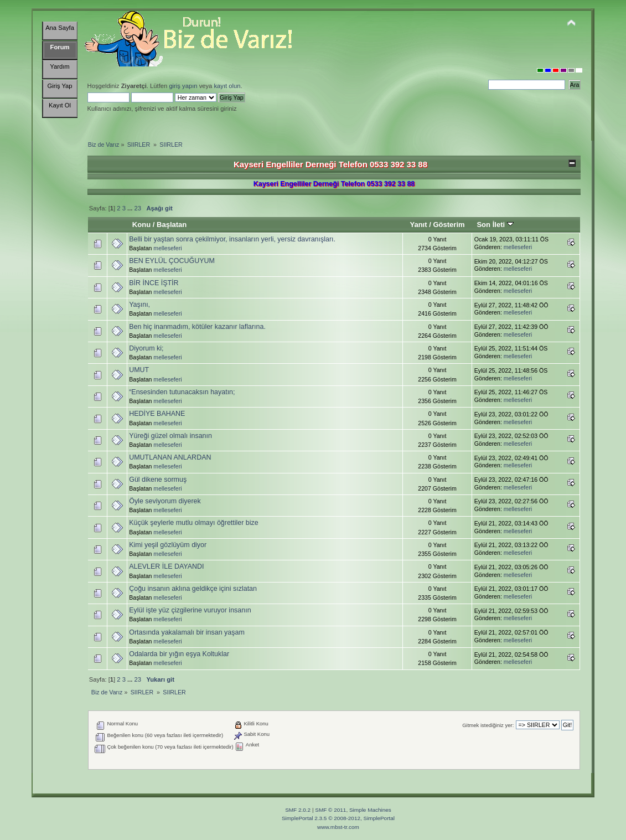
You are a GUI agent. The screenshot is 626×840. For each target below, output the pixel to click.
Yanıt (418, 225)
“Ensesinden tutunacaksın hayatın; (182, 392)
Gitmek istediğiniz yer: (488, 725)
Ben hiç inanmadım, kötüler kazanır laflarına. (197, 327)
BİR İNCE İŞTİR (154, 283)
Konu (141, 225)
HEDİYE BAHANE (157, 414)
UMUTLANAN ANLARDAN (170, 457)
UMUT (139, 370)
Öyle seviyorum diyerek (165, 501)
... (131, 208)
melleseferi (167, 248)
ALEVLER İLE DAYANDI (166, 566)
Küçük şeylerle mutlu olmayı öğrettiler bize (194, 523)
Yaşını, (139, 305)
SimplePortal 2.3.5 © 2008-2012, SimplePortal (338, 818)
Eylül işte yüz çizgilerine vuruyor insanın (190, 610)
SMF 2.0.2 (298, 810)
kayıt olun (227, 86)
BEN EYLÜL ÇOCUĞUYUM (172, 261)
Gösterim (449, 225)
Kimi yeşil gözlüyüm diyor (168, 545)
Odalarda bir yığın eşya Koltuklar (179, 654)
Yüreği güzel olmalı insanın (170, 436)
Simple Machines (370, 810)
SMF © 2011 (330, 810)
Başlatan (172, 225)
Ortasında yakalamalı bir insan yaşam (187, 632)
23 (138, 208)
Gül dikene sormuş (158, 480)
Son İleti (495, 225)
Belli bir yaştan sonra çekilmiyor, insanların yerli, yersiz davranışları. (232, 239)
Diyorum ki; (146, 348)
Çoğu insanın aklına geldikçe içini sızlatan (193, 589)
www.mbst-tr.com (338, 827)
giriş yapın (183, 86)
